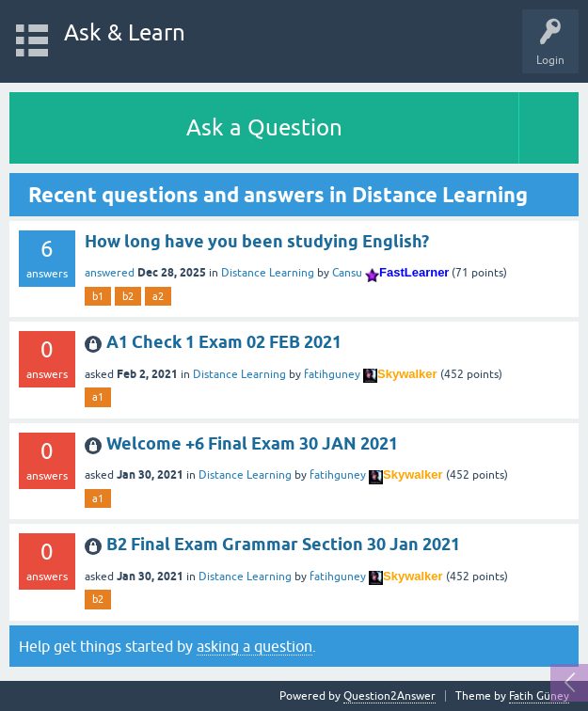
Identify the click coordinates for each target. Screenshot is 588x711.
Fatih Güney (539, 696)
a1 (98, 397)
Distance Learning (268, 273)
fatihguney (332, 374)
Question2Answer (389, 696)
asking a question (254, 646)
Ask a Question (264, 127)
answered (110, 273)
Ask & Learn (125, 32)
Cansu (347, 273)
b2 (128, 296)
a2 (158, 296)
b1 (98, 296)
